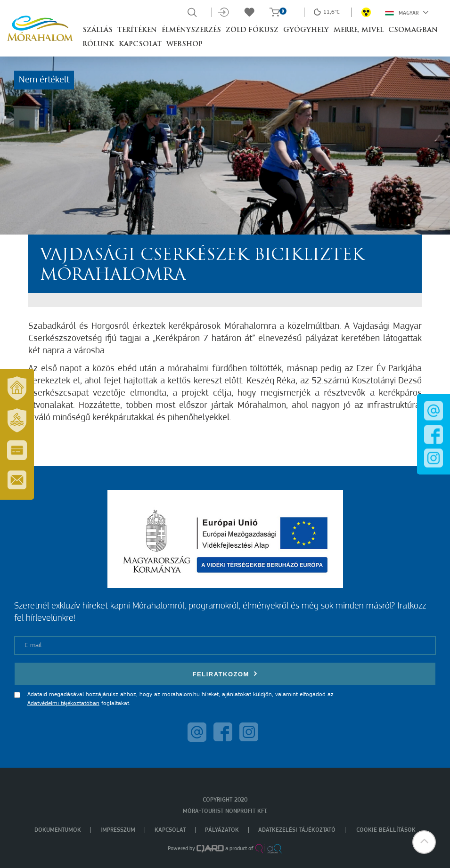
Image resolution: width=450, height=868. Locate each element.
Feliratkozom (225, 674)
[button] (424, 842)
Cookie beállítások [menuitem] (386, 830)
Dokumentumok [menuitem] (58, 830)
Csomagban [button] (413, 30)
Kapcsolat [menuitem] (170, 830)
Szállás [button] (98, 30)
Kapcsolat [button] (140, 45)
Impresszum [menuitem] (118, 830)
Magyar (407, 12)
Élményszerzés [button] (191, 30)
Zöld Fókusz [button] (252, 30)
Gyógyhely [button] (306, 30)
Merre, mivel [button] (359, 30)
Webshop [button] (184, 45)
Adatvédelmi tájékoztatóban (63, 703)
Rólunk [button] (98, 45)
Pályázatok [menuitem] (222, 830)
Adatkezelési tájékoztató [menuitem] (297, 830)
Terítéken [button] (137, 30)
